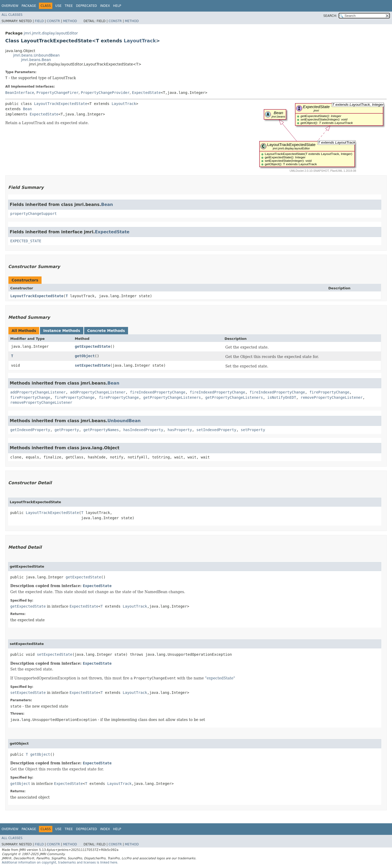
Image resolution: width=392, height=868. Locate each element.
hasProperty (180, 430)
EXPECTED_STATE (26, 241)
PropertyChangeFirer (57, 93)
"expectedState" (220, 678)
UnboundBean (124, 421)
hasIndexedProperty (143, 430)
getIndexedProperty (30, 430)
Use (58, 6)
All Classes (12, 15)
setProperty (253, 430)
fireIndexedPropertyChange (158, 392)
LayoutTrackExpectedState (61, 104)
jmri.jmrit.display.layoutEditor (51, 33)
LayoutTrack (140, 41)
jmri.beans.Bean (36, 60)
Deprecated (86, 6)
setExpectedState (93, 365)
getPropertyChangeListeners (172, 397)
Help (117, 6)
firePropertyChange (329, 392)
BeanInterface (20, 93)
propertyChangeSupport (34, 214)
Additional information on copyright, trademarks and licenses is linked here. (60, 862)
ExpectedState (146, 93)
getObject (85, 356)
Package (29, 6)
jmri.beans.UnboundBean (36, 55)
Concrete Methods (106, 331)
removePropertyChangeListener (332, 397)
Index (105, 6)
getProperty (67, 430)
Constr (53, 21)
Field (39, 21)
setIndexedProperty (216, 430)
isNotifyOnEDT (282, 397)
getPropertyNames (101, 430)
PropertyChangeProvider (105, 93)
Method (70, 21)
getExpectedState (93, 346)
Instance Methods (62, 331)
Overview (10, 6)
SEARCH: (330, 16)
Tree (69, 6)
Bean (27, 109)
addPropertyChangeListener (38, 392)
